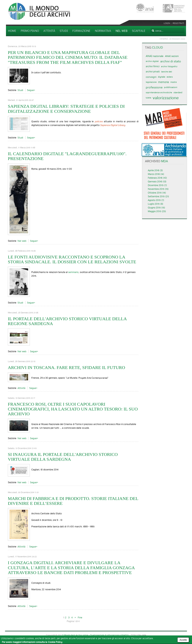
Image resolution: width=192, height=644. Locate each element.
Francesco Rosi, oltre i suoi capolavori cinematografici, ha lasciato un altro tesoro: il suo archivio (73, 409)
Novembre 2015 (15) (158, 189)
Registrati (178, 23)
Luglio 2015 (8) (155, 204)
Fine (80, 617)
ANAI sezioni (172, 56)
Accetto (183, 640)
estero (170, 77)
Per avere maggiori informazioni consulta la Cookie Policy (32, 642)
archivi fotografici (169, 66)
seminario (73, 272)
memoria (163, 82)
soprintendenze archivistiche (159, 92)
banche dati (167, 72)
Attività (21, 388)
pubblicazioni (171, 87)
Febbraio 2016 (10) (157, 178)
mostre (174, 82)
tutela (148, 98)
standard (178, 92)
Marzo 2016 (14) (156, 174)
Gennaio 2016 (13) (157, 181)
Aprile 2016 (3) (155, 170)
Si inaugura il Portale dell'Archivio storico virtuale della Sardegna (63, 457)
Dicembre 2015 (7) (157, 185)
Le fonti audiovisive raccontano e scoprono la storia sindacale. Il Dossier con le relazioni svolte (72, 259)
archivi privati (153, 72)
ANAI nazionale (155, 56)
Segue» (31, 90)
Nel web (22, 241)
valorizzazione (166, 98)
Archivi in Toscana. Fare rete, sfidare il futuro (66, 367)
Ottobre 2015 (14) (157, 193)
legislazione (151, 82)
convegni (151, 77)
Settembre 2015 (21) (158, 196)
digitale (162, 77)
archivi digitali (152, 61)
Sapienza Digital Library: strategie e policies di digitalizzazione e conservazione (66, 109)
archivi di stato (171, 61)
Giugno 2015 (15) (156, 207)
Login (167, 23)
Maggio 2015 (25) (157, 211)
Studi (20, 90)
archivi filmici (153, 66)
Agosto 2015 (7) (156, 200)
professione (154, 87)
